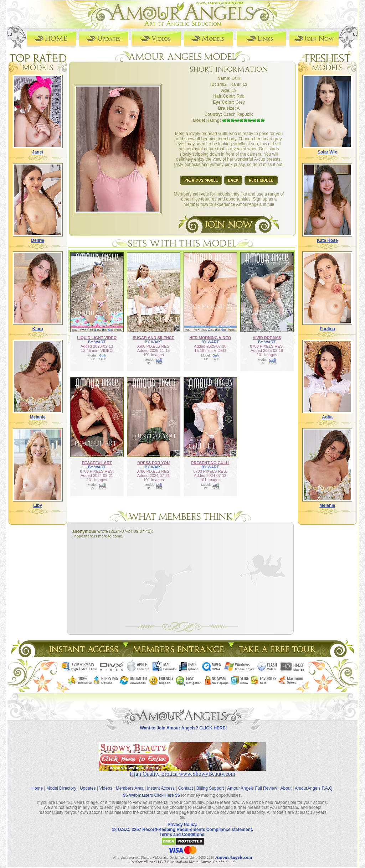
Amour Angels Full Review (252, 788)
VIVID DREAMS (267, 338)
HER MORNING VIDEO (210, 338)
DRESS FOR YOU (153, 463)
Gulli (102, 355)
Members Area (130, 788)
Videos (106, 788)
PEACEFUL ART (97, 463)
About (286, 788)
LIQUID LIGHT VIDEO (97, 338)
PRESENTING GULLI (210, 463)
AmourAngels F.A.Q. (314, 788)
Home (37, 788)
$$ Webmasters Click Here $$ (151, 795)
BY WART (97, 342)
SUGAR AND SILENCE (153, 338)
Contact (186, 788)
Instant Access (161, 788)
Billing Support (210, 788)
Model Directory (61, 788)
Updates (88, 788)
